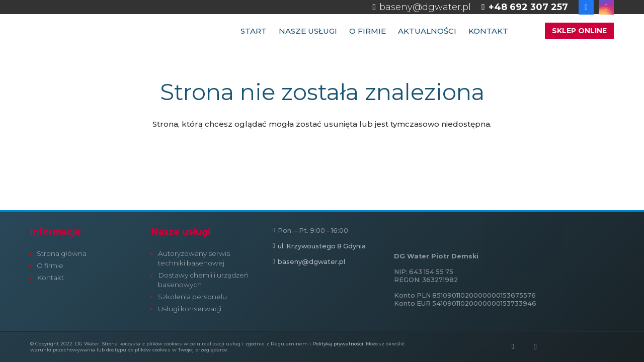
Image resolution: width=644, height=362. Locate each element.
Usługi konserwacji (190, 309)
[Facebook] (513, 347)
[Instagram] (535, 347)
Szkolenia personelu (192, 297)
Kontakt (50, 278)
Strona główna (62, 253)
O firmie (50, 265)
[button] (524, 31)
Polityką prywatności (338, 344)
